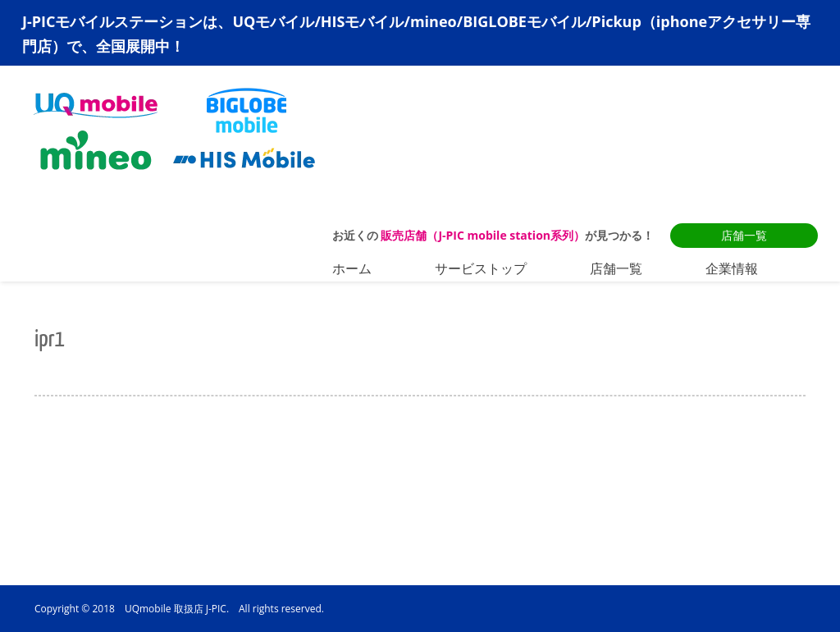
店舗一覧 (744, 235)
